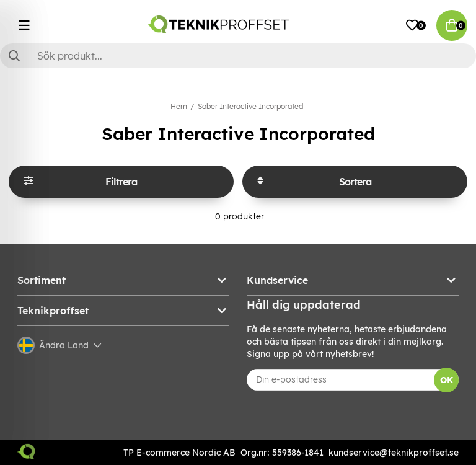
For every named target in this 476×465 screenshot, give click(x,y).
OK (447, 380)
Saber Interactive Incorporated (250, 106)
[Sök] (238, 56)
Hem (179, 106)
